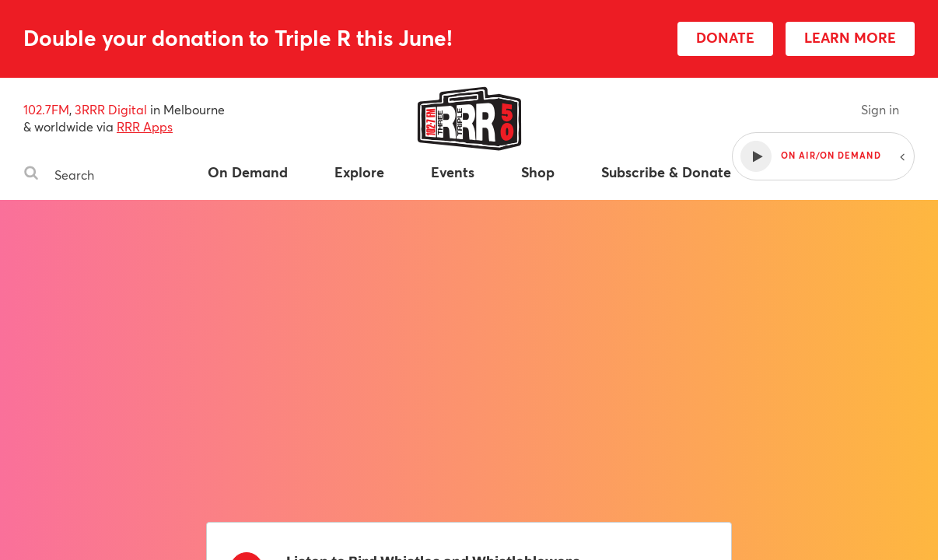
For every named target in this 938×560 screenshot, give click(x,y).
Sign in (880, 109)
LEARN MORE (850, 37)
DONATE (725, 37)
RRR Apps (145, 126)
